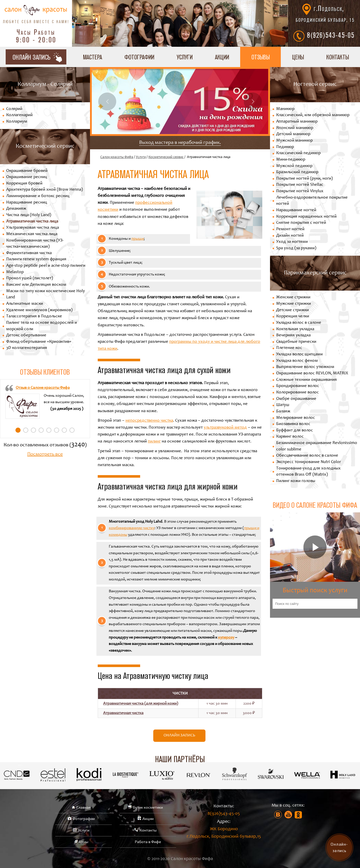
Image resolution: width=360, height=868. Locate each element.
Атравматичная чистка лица (32, 222)
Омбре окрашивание (296, 399)
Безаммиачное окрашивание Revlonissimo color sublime (317, 446)
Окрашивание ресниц (27, 177)
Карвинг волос (290, 437)
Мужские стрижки (294, 304)
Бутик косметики (148, 808)
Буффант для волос (295, 431)
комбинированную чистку (132, 528)
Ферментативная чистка (29, 253)
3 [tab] (33, 430)
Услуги (185, 57)
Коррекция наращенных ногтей (306, 217)
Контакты (148, 830)
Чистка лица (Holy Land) (29, 215)
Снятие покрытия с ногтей (301, 223)
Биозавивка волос (293, 424)
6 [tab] (57, 430)
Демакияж (16, 209)
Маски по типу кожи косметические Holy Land (46, 294)
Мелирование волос (296, 418)
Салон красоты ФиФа (117, 157)
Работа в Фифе (148, 842)
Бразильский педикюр (297, 172)
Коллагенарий (19, 115)
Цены (298, 57)
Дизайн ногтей (290, 236)
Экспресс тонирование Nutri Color (309, 462)
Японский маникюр (295, 128)
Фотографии (139, 57)
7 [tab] (64, 430)
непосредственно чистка (149, 421)
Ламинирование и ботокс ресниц (38, 196)
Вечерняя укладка (293, 335)
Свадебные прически (296, 342)
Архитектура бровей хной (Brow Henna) (44, 190)
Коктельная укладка (295, 329)
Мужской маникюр (294, 141)
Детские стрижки (292, 310)
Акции (222, 57)
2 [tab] (26, 430)
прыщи (138, 239)
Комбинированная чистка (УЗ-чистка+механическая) (35, 244)
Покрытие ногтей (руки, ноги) (304, 179)
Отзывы (261, 57)
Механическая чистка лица (32, 234)
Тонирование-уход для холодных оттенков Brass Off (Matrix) (308, 472)
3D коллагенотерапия (27, 348)
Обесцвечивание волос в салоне (307, 456)
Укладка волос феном (297, 361)
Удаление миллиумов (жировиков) (39, 310)
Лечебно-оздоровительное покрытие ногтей (312, 201)
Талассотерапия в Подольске (34, 316)
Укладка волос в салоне (299, 323)
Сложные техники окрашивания (307, 380)
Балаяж (283, 412)
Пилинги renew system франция (36, 259)
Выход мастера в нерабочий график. (180, 143)
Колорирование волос (298, 393)
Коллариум (17, 122)
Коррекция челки (293, 316)
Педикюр (285, 147)
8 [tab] (72, 430)
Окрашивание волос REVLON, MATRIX (312, 373)
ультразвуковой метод (225, 428)
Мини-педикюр (291, 160)
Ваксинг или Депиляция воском (36, 285)
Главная (84, 808)
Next (253, 101)
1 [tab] (18, 430)
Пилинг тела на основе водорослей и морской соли (42, 326)
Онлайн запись (179, 735)
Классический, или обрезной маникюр (313, 115)
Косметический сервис (166, 157)
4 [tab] (41, 430)
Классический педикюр (298, 153)
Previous (107, 101)
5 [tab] (49, 430)
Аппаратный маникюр (297, 122)
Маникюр (285, 109)
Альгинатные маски (25, 304)
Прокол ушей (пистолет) (30, 278)
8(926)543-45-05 (331, 35)
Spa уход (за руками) (296, 248)
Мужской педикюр (294, 166)
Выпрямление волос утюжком (305, 367)
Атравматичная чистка (123, 713)
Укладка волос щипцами (299, 354)
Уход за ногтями (292, 242)
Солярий (14, 109)
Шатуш (283, 405)
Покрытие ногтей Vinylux (300, 191)
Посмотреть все (45, 455)
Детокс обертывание (26, 335)
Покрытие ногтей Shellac (300, 185)
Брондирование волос (298, 386)
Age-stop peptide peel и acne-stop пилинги (46, 266)
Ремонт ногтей (290, 229)
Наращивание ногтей (296, 210)
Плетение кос (289, 348)
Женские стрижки (293, 297)
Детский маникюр (293, 134)
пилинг (154, 442)
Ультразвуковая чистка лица (33, 228)
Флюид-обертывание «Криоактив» (39, 342)
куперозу (226, 638)
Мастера (93, 57)
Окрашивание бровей (27, 171)
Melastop (15, 272)
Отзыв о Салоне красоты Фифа (43, 388)
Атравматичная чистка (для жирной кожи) (141, 704)
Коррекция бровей (24, 184)
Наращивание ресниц (27, 203)
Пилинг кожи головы (296, 481)
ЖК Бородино (224, 834)
